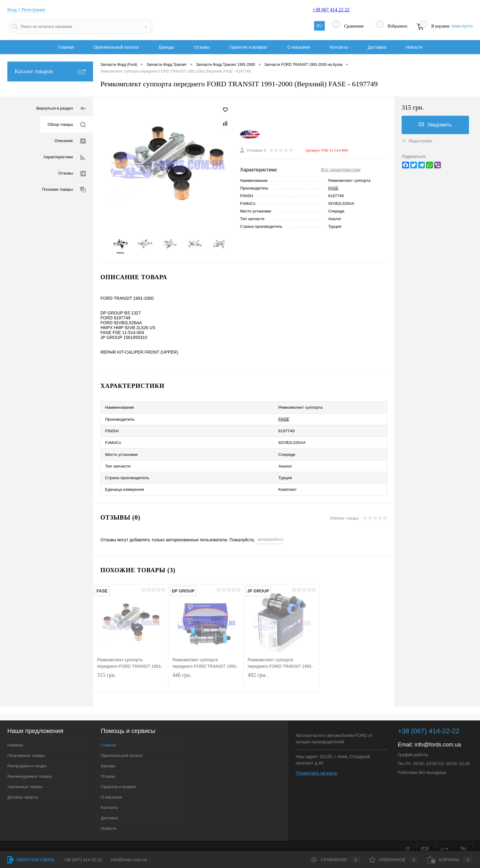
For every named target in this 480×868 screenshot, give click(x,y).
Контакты (339, 47)
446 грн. (206, 674)
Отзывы (202, 47)
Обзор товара (67, 125)
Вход (12, 9)
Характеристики (65, 157)
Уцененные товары (25, 778)
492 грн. (281, 674)
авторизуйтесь (270, 530)
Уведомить (435, 125)
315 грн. (131, 674)
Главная (66, 47)
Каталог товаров (50, 71)
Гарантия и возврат (249, 47)
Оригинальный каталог (116, 47)
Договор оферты (23, 788)
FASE (333, 189)
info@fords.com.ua (438, 736)
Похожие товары (64, 190)
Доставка (377, 47)
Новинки (15, 736)
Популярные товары (26, 747)
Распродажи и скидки (27, 757)
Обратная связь (31, 860)
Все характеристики (341, 171)
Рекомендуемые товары (30, 767)
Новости (414, 47)
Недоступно (417, 141)
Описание (70, 141)
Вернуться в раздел (61, 109)
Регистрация (35, 9)
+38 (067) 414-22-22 (83, 860)
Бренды (167, 47)
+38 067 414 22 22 (331, 10)
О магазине (298, 47)
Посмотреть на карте (317, 764)
